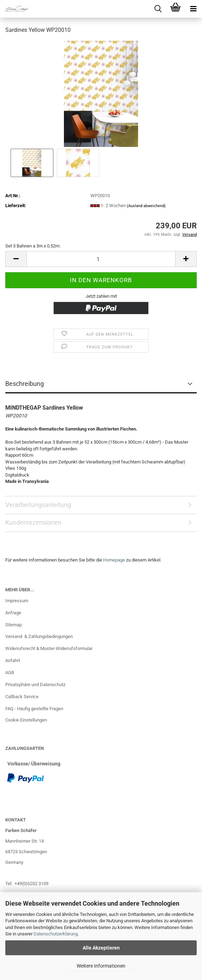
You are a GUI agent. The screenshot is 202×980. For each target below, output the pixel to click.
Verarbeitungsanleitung (38, 505)
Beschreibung (25, 384)
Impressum (17, 601)
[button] (16, 259)
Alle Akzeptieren (101, 948)
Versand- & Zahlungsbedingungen (39, 636)
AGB (10, 673)
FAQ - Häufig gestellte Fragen (34, 709)
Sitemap (14, 625)
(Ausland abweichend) (146, 206)
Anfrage (13, 613)
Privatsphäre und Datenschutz (35, 685)
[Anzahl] (101, 259)
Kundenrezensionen (33, 522)
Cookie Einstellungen (26, 720)
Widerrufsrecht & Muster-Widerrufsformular (49, 648)
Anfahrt (13, 660)
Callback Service (22, 697)
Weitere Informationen (101, 966)
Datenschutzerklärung (56, 934)
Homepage (114, 560)
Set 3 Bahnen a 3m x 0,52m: (33, 246)
